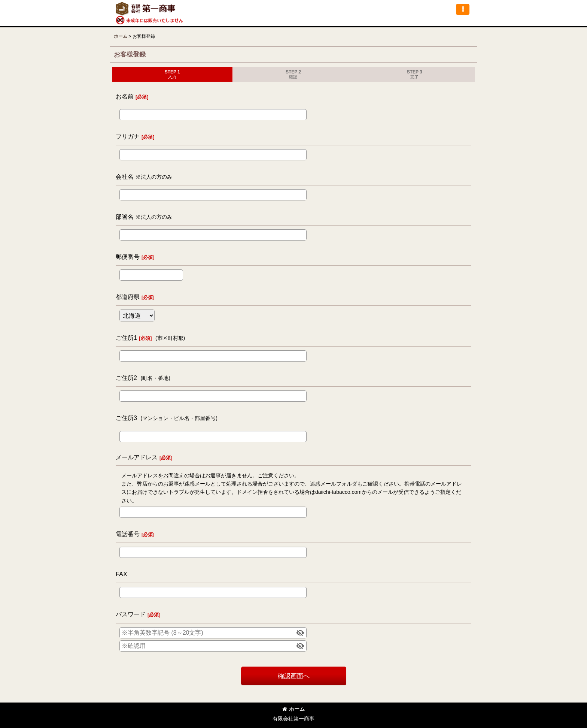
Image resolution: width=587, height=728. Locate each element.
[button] (463, 9)
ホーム (293, 709)
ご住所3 (126, 418)
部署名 (125, 217)
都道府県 (128, 297)
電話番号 (128, 534)
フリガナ (128, 136)
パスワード (131, 614)
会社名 (125, 176)
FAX (121, 574)
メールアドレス (137, 457)
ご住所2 (126, 378)
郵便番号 (128, 257)
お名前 (125, 96)
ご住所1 (126, 338)
